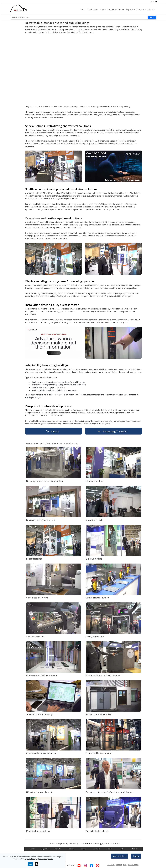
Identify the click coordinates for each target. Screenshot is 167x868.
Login (136, 856)
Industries (96, 849)
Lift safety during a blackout (39, 792)
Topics (104, 10)
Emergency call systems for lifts (41, 520)
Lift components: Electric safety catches (44, 481)
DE (151, 1)
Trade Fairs (94, 10)
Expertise (131, 10)
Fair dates (58, 849)
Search (152, 17)
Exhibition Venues (117, 10)
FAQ (122, 849)
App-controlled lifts (35, 637)
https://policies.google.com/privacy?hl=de (39, 859)
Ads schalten (120, 856)
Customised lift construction (99, 753)
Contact (135, 849)
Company (142, 10)
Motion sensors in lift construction (42, 675)
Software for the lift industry (39, 714)
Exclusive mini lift (94, 559)
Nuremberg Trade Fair (115, 431)
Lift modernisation (94, 481)
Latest (84, 10)
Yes (30, 864)
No (37, 864)
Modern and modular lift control (41, 753)
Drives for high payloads (97, 831)
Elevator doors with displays (99, 714)
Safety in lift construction (97, 598)
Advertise (153, 10)
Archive (109, 849)
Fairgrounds (45, 849)
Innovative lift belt (94, 520)
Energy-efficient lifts (95, 637)
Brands (84, 849)
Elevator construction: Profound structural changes (109, 792)
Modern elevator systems (38, 831)
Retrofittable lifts (34, 559)
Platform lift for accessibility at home (103, 675)
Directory (32, 849)
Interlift (55, 431)
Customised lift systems (37, 598)
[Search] (84, 17)
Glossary (71, 849)
